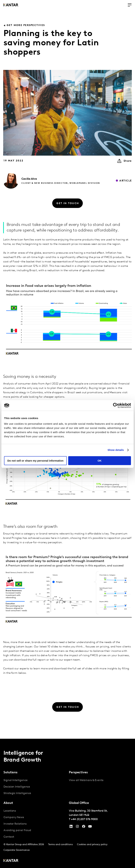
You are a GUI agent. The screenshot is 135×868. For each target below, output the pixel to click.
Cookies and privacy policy (92, 845)
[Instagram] (77, 827)
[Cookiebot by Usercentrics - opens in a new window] (116, 405)
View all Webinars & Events (86, 780)
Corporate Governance (17, 850)
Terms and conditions (60, 845)
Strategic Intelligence (17, 793)
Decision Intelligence (17, 787)
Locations (10, 811)
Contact (9, 837)
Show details (116, 450)
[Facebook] (84, 827)
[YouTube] (71, 827)
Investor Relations (15, 824)
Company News (14, 817)
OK (100, 461)
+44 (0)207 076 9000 (84, 819)
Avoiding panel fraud (17, 830)
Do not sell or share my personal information (35, 461)
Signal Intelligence (15, 780)
